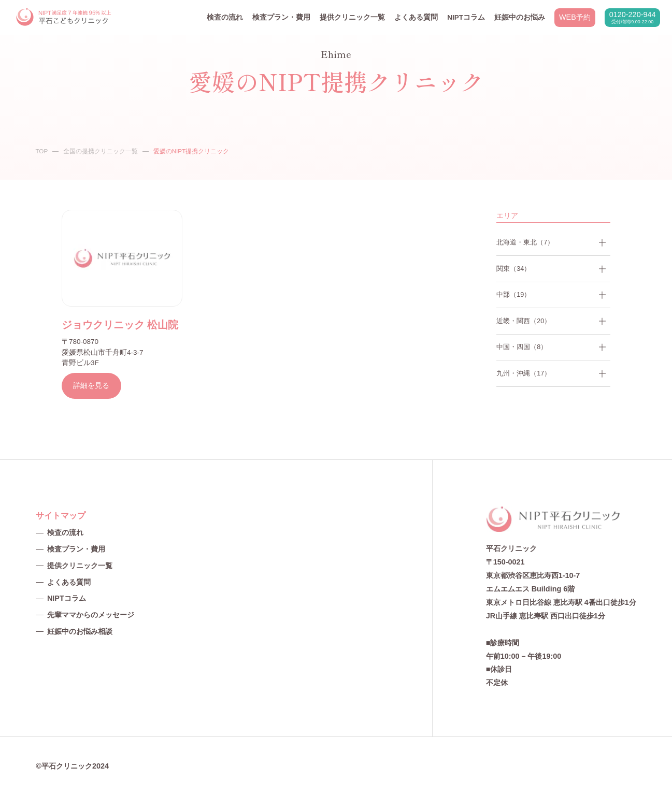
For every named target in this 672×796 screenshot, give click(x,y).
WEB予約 (575, 17)
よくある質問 (416, 17)
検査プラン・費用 (281, 17)
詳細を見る (91, 385)
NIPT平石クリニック (64, 17)
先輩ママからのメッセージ (91, 615)
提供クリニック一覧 (352, 17)
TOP (41, 151)
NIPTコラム (466, 17)
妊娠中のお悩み (520, 17)
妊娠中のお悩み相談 (80, 631)
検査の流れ (225, 17)
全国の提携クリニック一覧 (101, 151)
